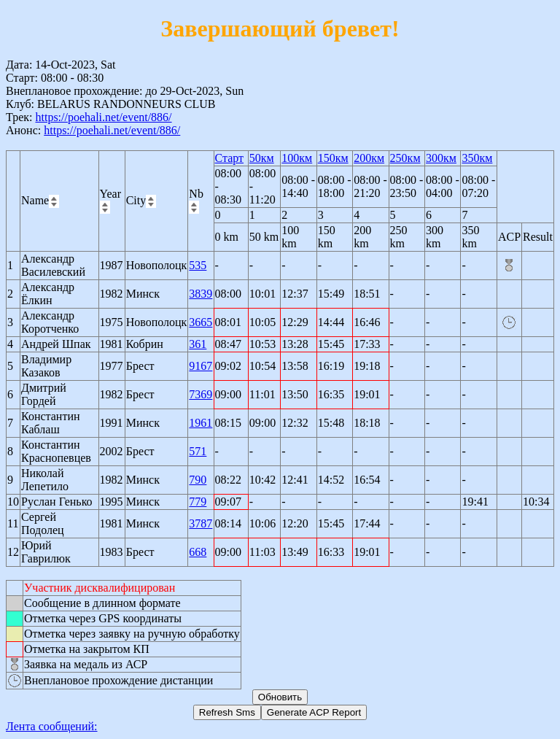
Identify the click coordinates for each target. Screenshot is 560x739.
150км (333, 158)
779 (198, 502)
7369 (201, 394)
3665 (201, 322)
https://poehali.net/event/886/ (103, 117)
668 (198, 552)
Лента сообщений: (52, 726)
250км (405, 158)
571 (198, 451)
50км (262, 158)
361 (198, 344)
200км (369, 158)
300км (441, 158)
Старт (230, 158)
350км (477, 158)
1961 (201, 423)
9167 (201, 366)
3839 (201, 294)
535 (198, 265)
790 (198, 480)
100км (297, 158)
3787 (201, 523)
